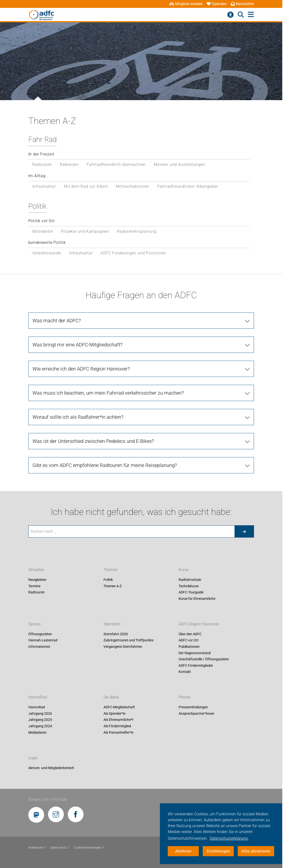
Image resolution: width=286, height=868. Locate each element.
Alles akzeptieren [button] (256, 851)
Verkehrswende (47, 253)
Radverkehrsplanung (137, 231)
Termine (34, 586)
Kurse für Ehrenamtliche (197, 599)
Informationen (39, 647)
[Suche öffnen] (241, 15)
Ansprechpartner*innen (196, 713)
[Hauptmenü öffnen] (251, 15)
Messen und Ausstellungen (179, 164)
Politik (37, 206)
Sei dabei (111, 697)
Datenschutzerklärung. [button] (229, 838)
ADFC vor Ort (189, 640)
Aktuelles (36, 570)
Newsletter (242, 4)
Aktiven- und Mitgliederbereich (51, 768)
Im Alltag (37, 176)
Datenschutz (60, 848)
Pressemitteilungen (193, 707)
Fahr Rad (42, 139)
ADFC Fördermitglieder (196, 666)
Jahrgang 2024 (40, 726)
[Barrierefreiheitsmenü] (230, 15)
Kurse (184, 570)
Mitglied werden (186, 4)
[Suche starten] (244, 531)
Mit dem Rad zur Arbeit (86, 186)
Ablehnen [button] (183, 851)
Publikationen (189, 647)
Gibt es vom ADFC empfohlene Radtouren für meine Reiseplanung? (105, 465)
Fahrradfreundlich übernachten (116, 164)
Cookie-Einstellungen (89, 848)
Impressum (37, 848)
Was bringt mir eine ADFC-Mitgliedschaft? (77, 345)
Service (34, 624)
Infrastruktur (44, 186)
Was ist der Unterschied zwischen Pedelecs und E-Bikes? (93, 441)
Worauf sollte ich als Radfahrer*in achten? (78, 417)
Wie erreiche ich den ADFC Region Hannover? (81, 369)
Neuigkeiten (37, 580)
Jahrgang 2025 (40, 720)
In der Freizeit (41, 154)
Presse (184, 697)
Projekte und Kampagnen (85, 231)
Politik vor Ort (42, 221)
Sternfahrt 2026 (116, 634)
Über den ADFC (190, 634)
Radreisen (69, 164)
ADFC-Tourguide (191, 592)
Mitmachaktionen (133, 186)
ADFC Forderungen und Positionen (133, 253)
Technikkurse (189, 586)
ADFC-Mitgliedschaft (119, 707)
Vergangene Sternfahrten (123, 647)
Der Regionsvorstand (195, 653)
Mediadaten (37, 732)
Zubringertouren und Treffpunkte (128, 640)
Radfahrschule (190, 580)
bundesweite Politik (47, 242)
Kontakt (185, 672)
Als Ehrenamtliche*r (118, 720)
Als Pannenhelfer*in (118, 732)
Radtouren (42, 164)
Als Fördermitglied (117, 726)
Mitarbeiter (43, 231)
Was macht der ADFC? (57, 321)
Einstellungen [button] (218, 851)
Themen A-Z (113, 586)
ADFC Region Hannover (199, 624)
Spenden (217, 4)
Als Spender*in (115, 713)
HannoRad (38, 697)
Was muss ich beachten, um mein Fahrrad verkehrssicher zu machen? (108, 393)
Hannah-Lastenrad (43, 640)
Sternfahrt (112, 624)
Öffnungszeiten (40, 634)
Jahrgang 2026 (40, 713)
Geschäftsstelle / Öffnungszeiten (204, 659)
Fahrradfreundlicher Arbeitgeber (188, 186)
